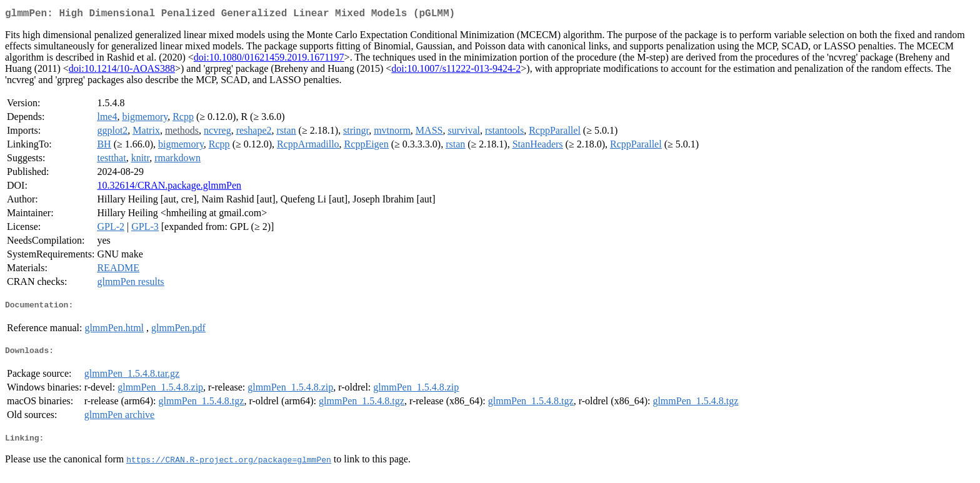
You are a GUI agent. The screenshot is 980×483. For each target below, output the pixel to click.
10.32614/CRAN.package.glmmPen (169, 188)
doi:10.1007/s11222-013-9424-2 (456, 71)
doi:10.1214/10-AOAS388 (122, 71)
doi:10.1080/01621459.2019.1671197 (269, 60)
